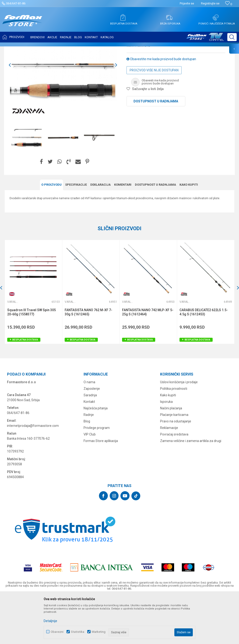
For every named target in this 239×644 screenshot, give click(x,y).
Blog (87, 468)
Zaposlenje (92, 435)
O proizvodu (51, 231)
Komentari (123, 231)
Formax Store (13, 49)
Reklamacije (169, 474)
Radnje (89, 461)
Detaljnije (50, 621)
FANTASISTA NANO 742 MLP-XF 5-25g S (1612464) (148, 359)
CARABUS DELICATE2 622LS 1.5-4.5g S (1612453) (204, 359)
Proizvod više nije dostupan (154, 117)
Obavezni (57, 632)
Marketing (99, 632)
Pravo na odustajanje (176, 468)
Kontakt (89, 448)
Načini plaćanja (171, 455)
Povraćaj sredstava (174, 481)
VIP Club (90, 481)
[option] (27, 184)
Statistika (78, 632)
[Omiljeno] (229, 4)
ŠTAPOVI (46, 49)
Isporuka (166, 448)
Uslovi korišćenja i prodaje (179, 428)
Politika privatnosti (174, 435)
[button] (232, 37)
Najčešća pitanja (96, 455)
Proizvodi (31, 49)
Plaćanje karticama (174, 461)
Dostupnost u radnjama (156, 148)
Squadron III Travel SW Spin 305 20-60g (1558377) (32, 359)
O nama (89, 428)
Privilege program (97, 474)
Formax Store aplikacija (101, 487)
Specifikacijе (76, 231)
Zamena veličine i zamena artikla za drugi (191, 487)
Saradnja (90, 442)
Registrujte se (210, 3)
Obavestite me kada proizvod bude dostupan (161, 105)
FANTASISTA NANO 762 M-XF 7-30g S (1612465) (88, 359)
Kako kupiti (189, 231)
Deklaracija (100, 231)
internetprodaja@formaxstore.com (33, 472)
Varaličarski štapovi (68, 49)
